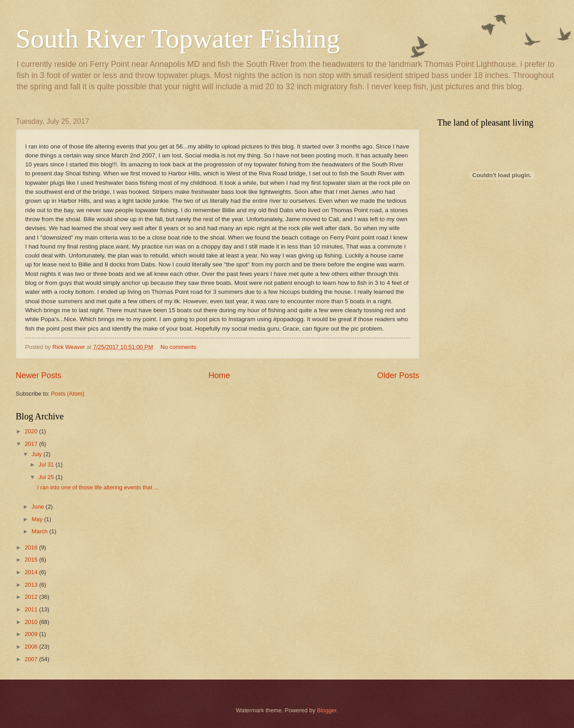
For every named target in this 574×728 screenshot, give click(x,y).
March (40, 531)
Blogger (327, 710)
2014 (32, 572)
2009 (32, 634)
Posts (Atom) (68, 394)
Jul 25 (47, 477)
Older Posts (398, 375)
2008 (32, 647)
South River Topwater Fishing (178, 39)
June (39, 507)
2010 (32, 622)
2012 (32, 597)
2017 (32, 444)
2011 (32, 609)
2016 (32, 547)
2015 (32, 560)
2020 (32, 431)
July (37, 454)
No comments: (180, 347)
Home (219, 375)
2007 (32, 659)
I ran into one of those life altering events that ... (98, 487)
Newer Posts (39, 375)
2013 (32, 585)
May (38, 519)
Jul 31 (47, 464)
